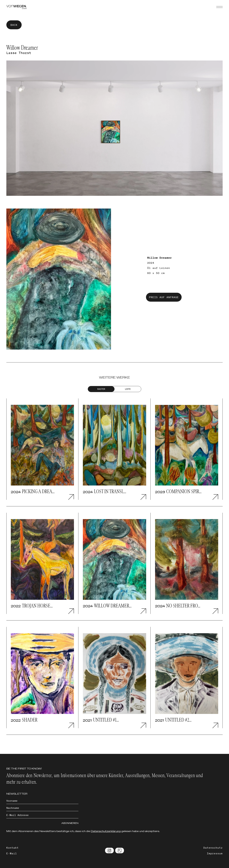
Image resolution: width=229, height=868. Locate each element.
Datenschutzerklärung (106, 831)
